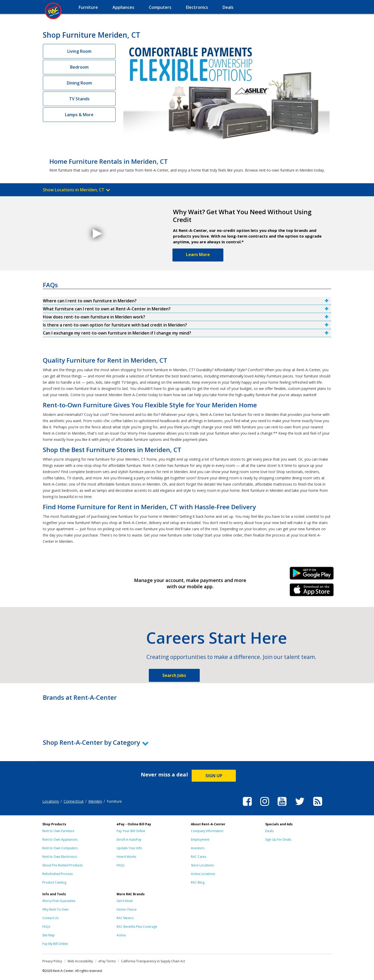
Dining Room (79, 83)
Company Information (207, 831)
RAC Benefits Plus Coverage (137, 927)
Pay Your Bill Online (131, 831)
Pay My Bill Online (55, 944)
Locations (51, 801)
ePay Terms (107, 961)
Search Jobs (174, 675)
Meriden (95, 801)
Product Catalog (54, 882)
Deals (269, 831)
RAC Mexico (125, 918)
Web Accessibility (80, 961)
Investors (198, 848)
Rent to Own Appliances (60, 839)
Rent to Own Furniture (58, 831)
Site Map (49, 935)
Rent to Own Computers (60, 848)
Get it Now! (125, 901)
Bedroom (79, 67)
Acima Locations (203, 874)
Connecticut (74, 801)
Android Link (312, 575)
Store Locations (202, 865)
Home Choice (127, 909)
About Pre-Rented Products (62, 865)
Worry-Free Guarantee (59, 901)
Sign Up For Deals (278, 839)
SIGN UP (214, 776)
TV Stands (79, 99)
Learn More (198, 254)
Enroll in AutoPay (129, 839)
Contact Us (50, 918)
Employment (200, 839)
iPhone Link (312, 592)
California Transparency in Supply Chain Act (153, 961)
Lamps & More (79, 115)
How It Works (126, 857)
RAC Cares (199, 857)
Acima (121, 935)
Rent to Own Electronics (60, 857)
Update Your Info (129, 848)
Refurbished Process (58, 874)
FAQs (121, 865)
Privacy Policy (52, 961)
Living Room (79, 51)
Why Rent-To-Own (55, 909)
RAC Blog (198, 882)
